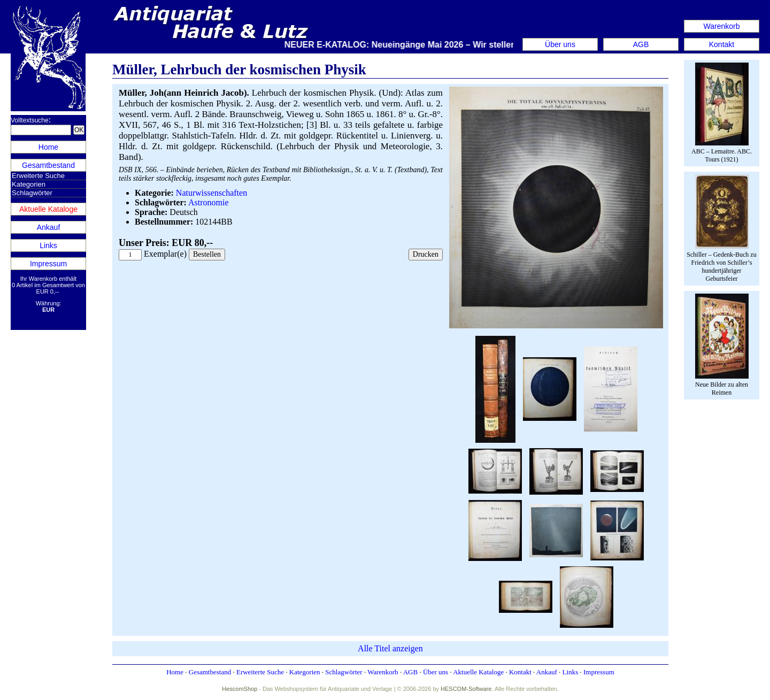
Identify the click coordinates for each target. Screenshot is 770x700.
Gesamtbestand (48, 165)
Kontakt (722, 44)
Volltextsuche (30, 120)
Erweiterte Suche (38, 176)
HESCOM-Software (466, 689)
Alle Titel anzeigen (390, 648)
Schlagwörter (32, 193)
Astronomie (209, 202)
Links (48, 245)
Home (48, 147)
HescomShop (240, 689)
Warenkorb (722, 26)
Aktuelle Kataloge (48, 209)
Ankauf (49, 227)
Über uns (560, 44)
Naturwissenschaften (211, 193)
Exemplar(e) (165, 254)
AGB (641, 44)
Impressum (48, 264)
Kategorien (29, 184)
